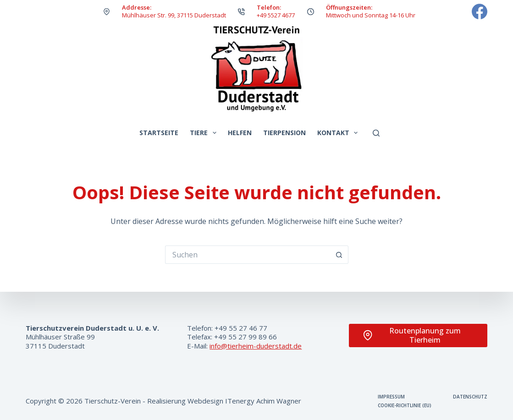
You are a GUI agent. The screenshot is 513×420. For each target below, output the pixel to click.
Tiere (205, 133)
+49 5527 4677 (276, 15)
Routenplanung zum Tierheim (412, 335)
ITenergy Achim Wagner (263, 401)
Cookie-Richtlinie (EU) (405, 406)
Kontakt (339, 133)
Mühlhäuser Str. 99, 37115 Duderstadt (174, 15)
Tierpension (284, 133)
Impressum (391, 397)
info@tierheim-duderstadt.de (256, 346)
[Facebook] (480, 11)
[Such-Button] (339, 255)
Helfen (240, 133)
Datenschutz (470, 397)
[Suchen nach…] (248, 255)
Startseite (159, 133)
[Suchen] (376, 133)
